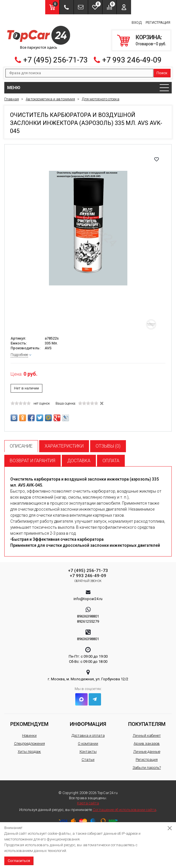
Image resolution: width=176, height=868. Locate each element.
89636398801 (88, 616)
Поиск (162, 73)
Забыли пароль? (147, 768)
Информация (88, 724)
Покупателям (147, 724)
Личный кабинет (147, 735)
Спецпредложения (29, 743)
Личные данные (147, 752)
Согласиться (19, 861)
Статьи (88, 760)
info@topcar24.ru (88, 599)
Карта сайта (88, 803)
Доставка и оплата (88, 735)
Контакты (88, 752)
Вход (137, 22)
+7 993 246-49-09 (132, 60)
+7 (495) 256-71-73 (56, 60)
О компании (88, 743)
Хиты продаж (29, 752)
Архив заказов (147, 743)
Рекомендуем (29, 724)
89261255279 (88, 621)
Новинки (29, 735)
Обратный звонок (88, 581)
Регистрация (158, 22)
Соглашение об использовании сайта (124, 810)
